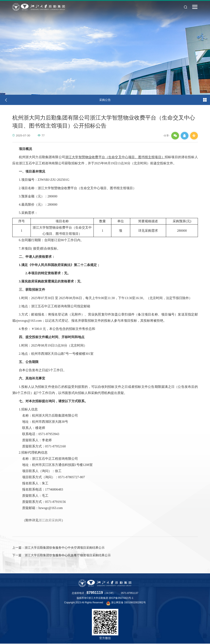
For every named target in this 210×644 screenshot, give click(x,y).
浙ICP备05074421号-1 (121, 598)
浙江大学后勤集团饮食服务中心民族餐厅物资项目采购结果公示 (62, 555)
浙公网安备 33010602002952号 (126, 603)
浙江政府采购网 (50, 520)
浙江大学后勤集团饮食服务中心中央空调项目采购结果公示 (58, 548)
